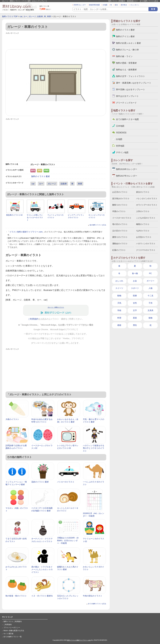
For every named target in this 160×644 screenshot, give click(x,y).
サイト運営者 (8, 634)
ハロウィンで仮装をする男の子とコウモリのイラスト (94, 448)
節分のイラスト (143, 192)
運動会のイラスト (120, 244)
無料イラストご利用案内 (117, 1)
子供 (150, 303)
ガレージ (32, 16)
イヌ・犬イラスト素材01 (42, 596)
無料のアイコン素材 (125, 36)
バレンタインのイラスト (147, 199)
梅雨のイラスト (143, 224)
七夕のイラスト (143, 231)
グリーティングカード (126, 103)
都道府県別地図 (94, 5)
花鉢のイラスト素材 (40, 482)
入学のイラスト (143, 211)
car (21, 16)
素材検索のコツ (132, 1)
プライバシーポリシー (12, 628)
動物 (119, 296)
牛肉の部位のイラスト (93, 596)
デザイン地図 (122, 152)
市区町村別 (121, 133)
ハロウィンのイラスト (146, 244)
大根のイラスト (12, 419)
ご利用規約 (33, 319)
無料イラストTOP (10, 16)
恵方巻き (124, 5)
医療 (135, 296)
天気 (119, 303)
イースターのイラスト (122, 218)
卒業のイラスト (119, 211)
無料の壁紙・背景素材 (126, 63)
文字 (135, 310)
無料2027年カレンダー (127, 176)
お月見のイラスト (144, 237)
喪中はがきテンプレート (127, 96)
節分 (116, 5)
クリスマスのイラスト (146, 250)
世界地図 (120, 146)
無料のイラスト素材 (40, 176)
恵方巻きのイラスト (121, 199)
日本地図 (120, 126)
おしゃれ (119, 281)
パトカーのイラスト (66, 482)
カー (25, 16)
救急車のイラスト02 (14, 215)
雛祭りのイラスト (120, 205)
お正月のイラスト (120, 192)
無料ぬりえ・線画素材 (126, 70)
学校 (119, 310)
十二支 (150, 296)
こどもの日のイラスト (146, 218)
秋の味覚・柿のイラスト (16, 596)
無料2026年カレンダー (127, 169)
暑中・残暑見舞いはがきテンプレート (134, 83)
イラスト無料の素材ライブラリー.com (26, 232)
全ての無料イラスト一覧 (13, 637)
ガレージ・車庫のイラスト (56, 307)
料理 (119, 318)
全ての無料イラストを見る (149, 1)
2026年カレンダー (80, 5)
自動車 (40, 16)
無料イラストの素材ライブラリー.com (79, 640)
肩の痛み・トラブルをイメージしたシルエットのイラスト (42, 569)
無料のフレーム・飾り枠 (127, 50)
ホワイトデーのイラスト (147, 205)
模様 (119, 325)
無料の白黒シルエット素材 (128, 43)
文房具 (150, 310)
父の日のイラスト (120, 231)
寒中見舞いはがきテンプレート (130, 89)
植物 (150, 318)
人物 (150, 288)
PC (150, 273)
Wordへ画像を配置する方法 (14, 631)
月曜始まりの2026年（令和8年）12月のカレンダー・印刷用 (68, 540)
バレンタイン (135, 5)
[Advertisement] (56, 41)
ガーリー (150, 281)
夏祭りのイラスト (120, 237)
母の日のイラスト (120, 224)
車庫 (49, 16)
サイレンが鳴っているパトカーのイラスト (35, 217)
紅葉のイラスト (119, 250)
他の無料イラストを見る (98, 225)
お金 (135, 281)
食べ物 (135, 273)
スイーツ (119, 288)
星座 (135, 318)
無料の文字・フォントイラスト (130, 76)
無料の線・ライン (124, 56)
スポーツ (135, 288)
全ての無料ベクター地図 (127, 119)
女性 (135, 303)
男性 (135, 325)
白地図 (105, 5)
